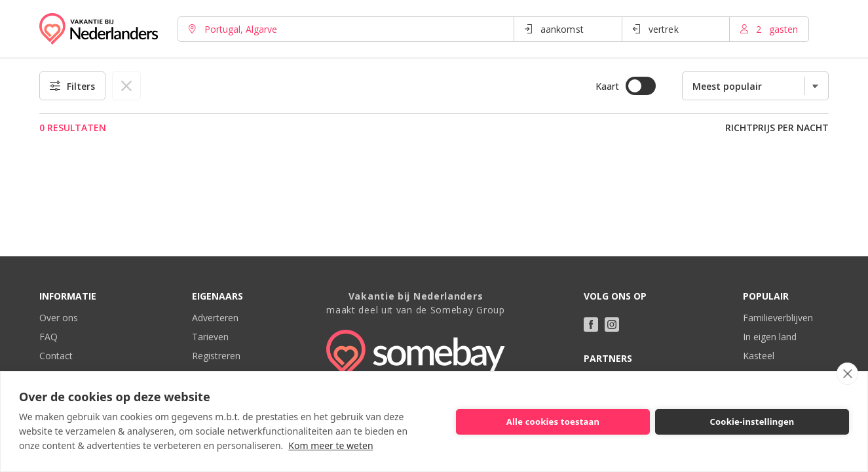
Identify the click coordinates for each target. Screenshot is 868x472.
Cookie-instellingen (752, 422)
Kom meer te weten (330, 445)
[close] (847, 374)
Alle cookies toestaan (553, 422)
